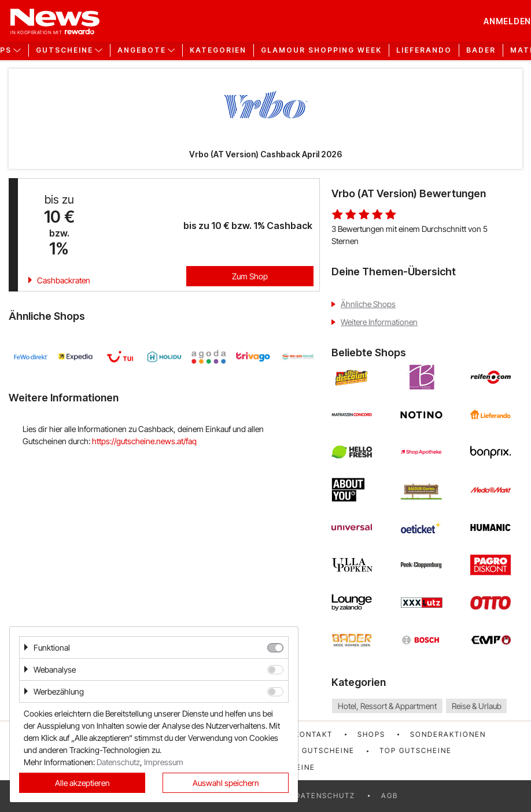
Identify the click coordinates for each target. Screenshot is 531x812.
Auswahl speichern (226, 783)
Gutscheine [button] (64, 50)
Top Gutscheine (416, 750)
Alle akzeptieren (82, 783)
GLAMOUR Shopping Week (321, 50)
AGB (390, 796)
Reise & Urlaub (477, 706)
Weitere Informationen (379, 322)
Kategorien (218, 50)
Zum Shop (250, 276)
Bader (481, 50)
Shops (371, 734)
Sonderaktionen (448, 734)
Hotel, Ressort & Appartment (387, 706)
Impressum (164, 762)
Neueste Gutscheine (308, 750)
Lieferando (424, 50)
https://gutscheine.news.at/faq (144, 441)
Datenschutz (325, 796)
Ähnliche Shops (368, 304)
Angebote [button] (142, 50)
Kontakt (314, 734)
